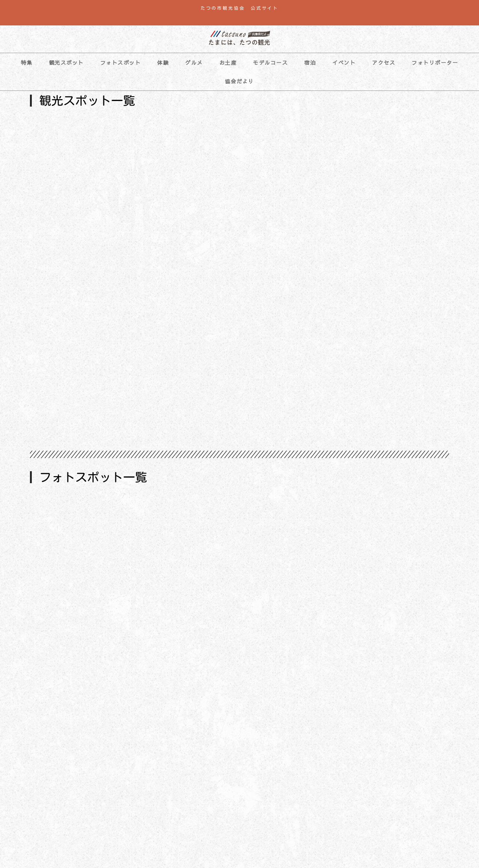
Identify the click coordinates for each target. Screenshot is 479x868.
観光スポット (66, 62)
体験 (163, 62)
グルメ (194, 62)
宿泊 (310, 62)
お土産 (228, 62)
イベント (344, 62)
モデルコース (270, 62)
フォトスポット (121, 62)
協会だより (239, 81)
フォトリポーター (435, 62)
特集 (27, 62)
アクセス (384, 62)
